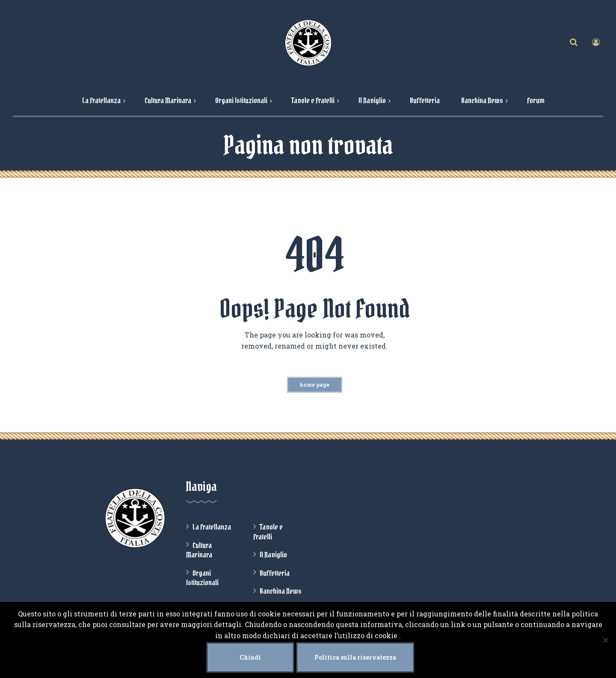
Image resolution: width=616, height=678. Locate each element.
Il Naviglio (273, 555)
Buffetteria (275, 573)
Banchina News (281, 591)
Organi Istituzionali (202, 578)
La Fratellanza (212, 527)
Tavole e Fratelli (268, 532)
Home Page (314, 385)
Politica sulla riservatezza (355, 657)
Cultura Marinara (199, 550)
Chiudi (250, 657)
